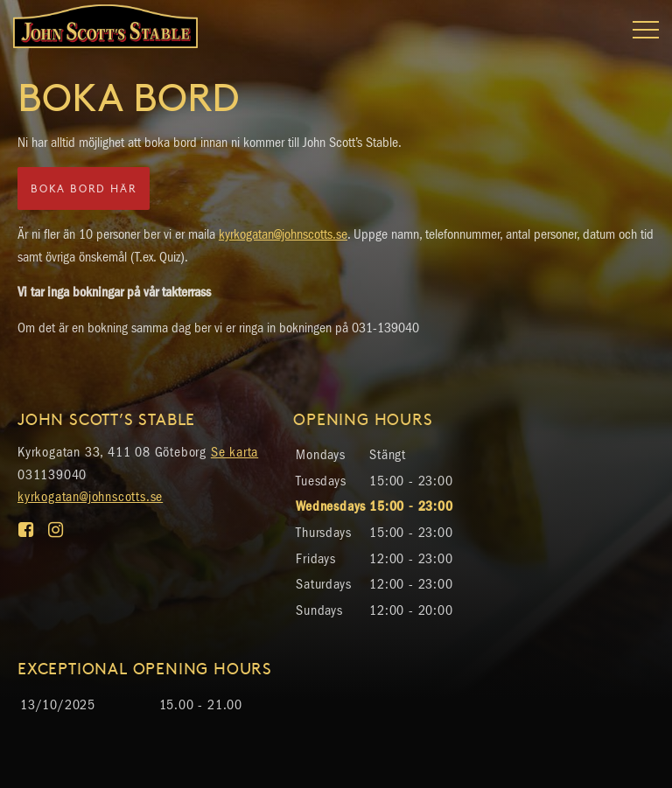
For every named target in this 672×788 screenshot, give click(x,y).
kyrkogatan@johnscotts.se (283, 234)
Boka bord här (84, 188)
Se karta (234, 452)
